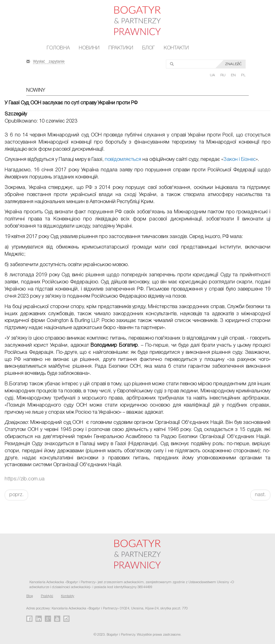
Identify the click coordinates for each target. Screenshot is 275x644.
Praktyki (47, 596)
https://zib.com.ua (25, 479)
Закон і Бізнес (240, 160)
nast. (260, 495)
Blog (30, 596)
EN (234, 75)
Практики (121, 48)
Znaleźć (233, 64)
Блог (148, 48)
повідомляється (123, 160)
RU (223, 75)
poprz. (16, 495)
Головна (58, 48)
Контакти (176, 48)
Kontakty (68, 596)
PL (243, 75)
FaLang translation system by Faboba (20, 511)
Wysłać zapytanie (49, 61)
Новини (89, 48)
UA (213, 75)
